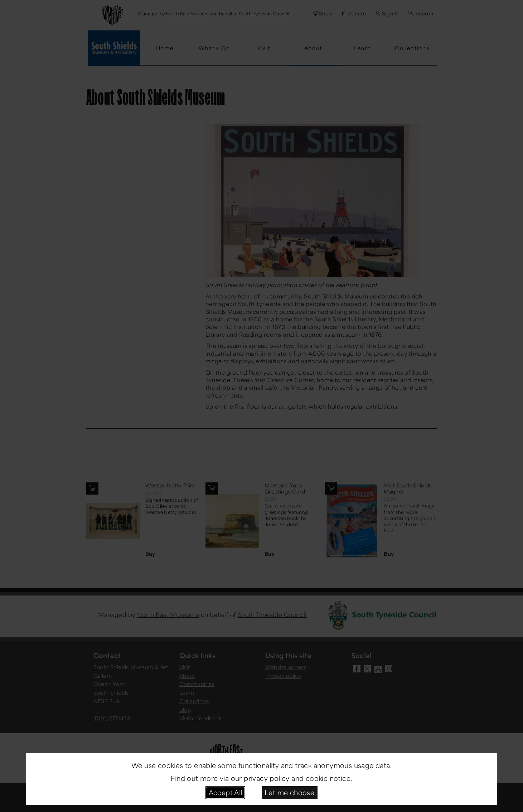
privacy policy (267, 778)
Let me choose (289, 792)
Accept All (226, 792)
